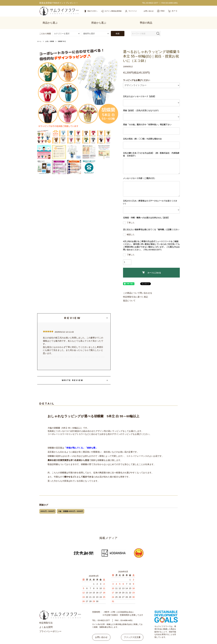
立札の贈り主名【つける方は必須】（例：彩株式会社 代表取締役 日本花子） (151, 149)
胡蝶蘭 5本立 (65, 35)
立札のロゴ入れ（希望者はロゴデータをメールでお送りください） (150, 196)
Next (113, 82)
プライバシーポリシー (50, 626)
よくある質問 (46, 621)
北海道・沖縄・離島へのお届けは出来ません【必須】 (146, 212)
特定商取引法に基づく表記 (135, 291)
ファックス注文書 (131, 630)
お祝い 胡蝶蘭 (51, 35)
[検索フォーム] (158, 28)
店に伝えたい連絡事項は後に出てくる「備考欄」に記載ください (151, 224)
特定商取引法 (46, 617)
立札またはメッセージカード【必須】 (139, 91)
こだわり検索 (45, 28)
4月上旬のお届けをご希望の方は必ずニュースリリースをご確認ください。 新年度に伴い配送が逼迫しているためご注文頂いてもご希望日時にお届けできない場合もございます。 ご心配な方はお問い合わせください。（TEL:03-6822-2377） (151, 240)
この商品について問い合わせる (138, 287)
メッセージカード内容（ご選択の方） (139, 172)
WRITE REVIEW (73, 374)
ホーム (40, 35)
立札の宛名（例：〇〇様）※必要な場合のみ (142, 133)
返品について (129, 295)
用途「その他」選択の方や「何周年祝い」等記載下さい (147, 119)
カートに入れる (151, 267)
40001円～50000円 (48, 506)
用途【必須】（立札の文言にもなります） (141, 105)
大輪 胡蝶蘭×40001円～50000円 (71, 506)
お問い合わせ (103, 630)
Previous (43, 82)
